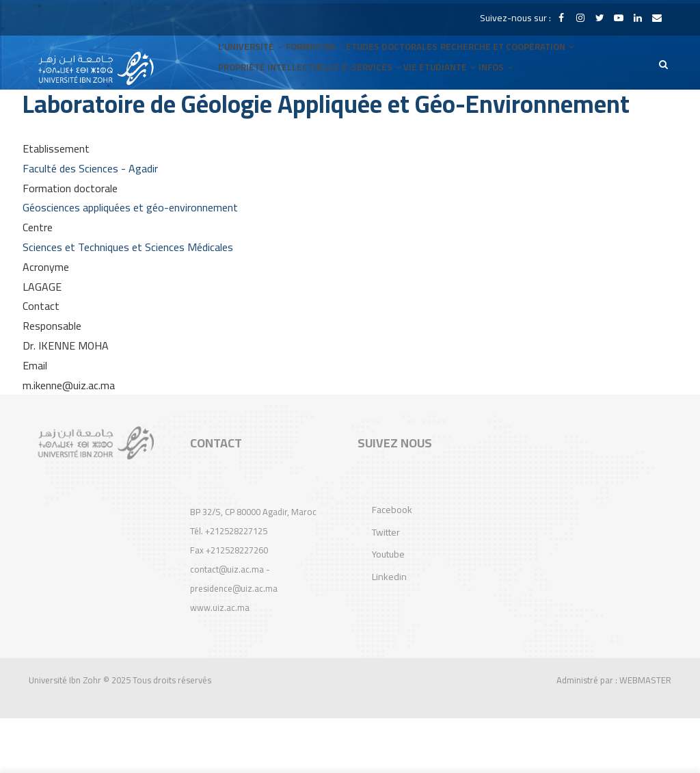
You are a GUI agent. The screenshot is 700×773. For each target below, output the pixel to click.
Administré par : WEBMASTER (614, 735)
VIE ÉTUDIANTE (447, 117)
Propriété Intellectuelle (279, 117)
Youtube (388, 609)
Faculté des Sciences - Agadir (90, 223)
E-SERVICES (374, 117)
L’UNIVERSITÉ (254, 63)
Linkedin (389, 631)
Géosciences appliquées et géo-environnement (130, 262)
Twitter (386, 587)
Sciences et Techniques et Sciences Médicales (128, 302)
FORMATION (324, 63)
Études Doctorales (407, 63)
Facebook (392, 564)
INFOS (509, 117)
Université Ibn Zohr (65, 735)
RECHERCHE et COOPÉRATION (524, 63)
